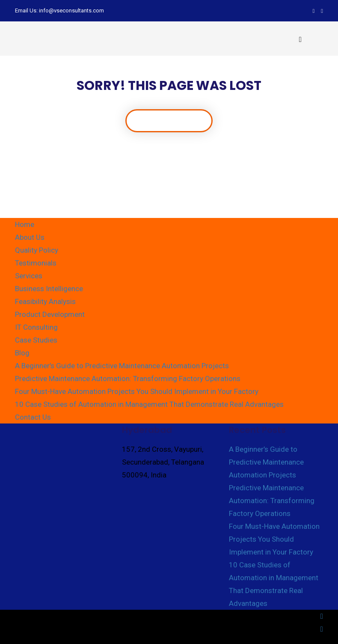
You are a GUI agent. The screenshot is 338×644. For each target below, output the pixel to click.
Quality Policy (37, 250)
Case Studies (36, 340)
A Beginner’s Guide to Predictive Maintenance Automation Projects (122, 366)
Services (29, 276)
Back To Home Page (169, 121)
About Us (30, 237)
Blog (22, 353)
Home (25, 224)
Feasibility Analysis (45, 301)
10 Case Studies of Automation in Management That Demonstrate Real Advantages (149, 404)
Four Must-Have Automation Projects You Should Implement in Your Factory (137, 391)
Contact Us (33, 417)
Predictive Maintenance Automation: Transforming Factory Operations (128, 379)
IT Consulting (36, 327)
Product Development (50, 314)
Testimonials (36, 263)
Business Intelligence (49, 289)
